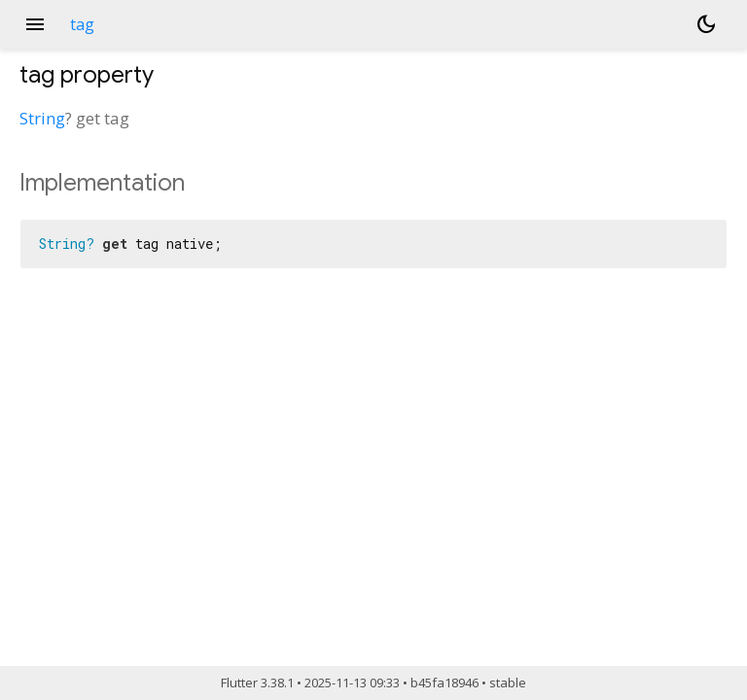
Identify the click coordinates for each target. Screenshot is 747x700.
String (42, 118)
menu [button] (35, 24)
